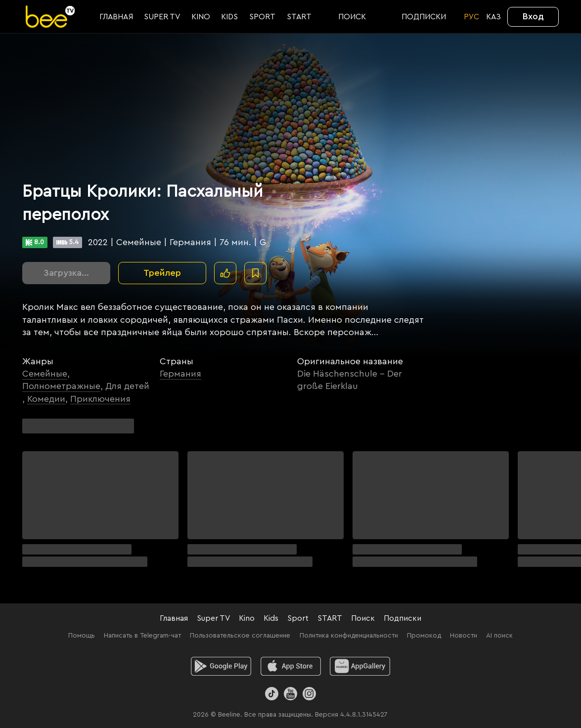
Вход (533, 16)
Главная (174, 618)
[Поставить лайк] (225, 273)
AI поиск (499, 636)
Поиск (363, 618)
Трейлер (162, 273)
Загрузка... (66, 273)
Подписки (402, 618)
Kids (271, 618)
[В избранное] (255, 273)
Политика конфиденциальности (349, 636)
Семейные (45, 374)
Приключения (100, 399)
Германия (180, 374)
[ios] (290, 666)
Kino (247, 618)
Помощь (82, 636)
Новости (464, 636)
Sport (298, 618)
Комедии (46, 399)
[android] (221, 666)
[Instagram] (309, 694)
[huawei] (360, 666)
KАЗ (493, 17)
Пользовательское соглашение (240, 636)
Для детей (127, 386)
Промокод (424, 636)
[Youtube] (290, 694)
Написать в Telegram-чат (142, 636)
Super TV (213, 618)
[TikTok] (272, 694)
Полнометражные (61, 386)
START (330, 618)
